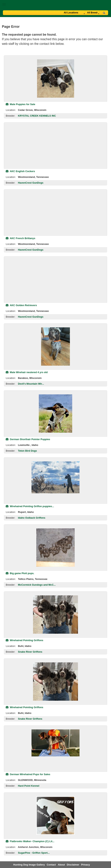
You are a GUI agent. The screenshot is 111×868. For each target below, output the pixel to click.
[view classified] (55, 78)
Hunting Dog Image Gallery (29, 865)
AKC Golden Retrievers (21, 305)
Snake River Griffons (30, 652)
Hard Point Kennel (29, 786)
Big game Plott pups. (20, 573)
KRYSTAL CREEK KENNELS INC (37, 116)
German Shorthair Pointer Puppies (28, 439)
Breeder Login (107, 5)
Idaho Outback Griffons (32, 518)
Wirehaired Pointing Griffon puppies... (30, 506)
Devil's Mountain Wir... (31, 384)
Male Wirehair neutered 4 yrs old (27, 372)
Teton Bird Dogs (28, 451)
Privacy (86, 865)
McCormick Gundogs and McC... (37, 585)
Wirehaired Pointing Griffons (24, 640)
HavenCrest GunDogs (31, 183)
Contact (51, 865)
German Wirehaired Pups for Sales (28, 774)
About (61, 865)
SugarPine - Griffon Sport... (34, 853)
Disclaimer (73, 865)
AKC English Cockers (20, 171)
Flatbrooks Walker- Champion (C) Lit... (30, 841)
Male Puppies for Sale (20, 104)
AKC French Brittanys (21, 238)
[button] (55, 4)
